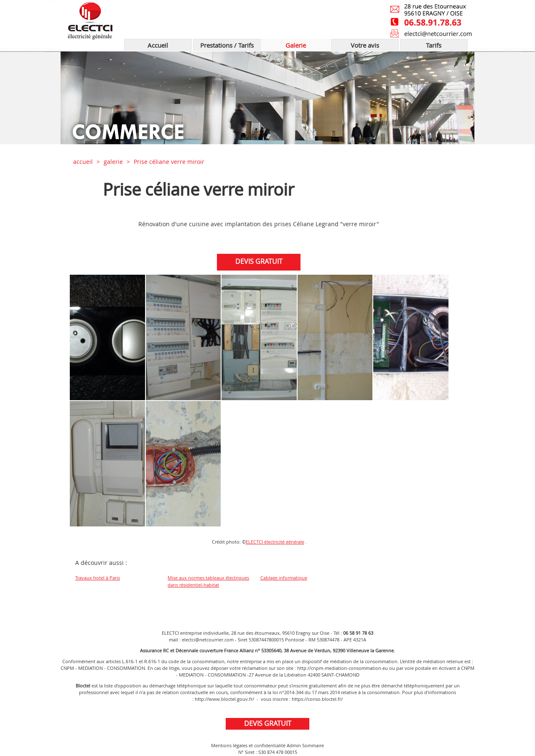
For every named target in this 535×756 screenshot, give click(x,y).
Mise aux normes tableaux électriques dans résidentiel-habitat (208, 581)
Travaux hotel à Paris (98, 578)
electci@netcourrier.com (208, 640)
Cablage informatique (284, 578)
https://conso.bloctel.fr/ (317, 699)
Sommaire (313, 745)
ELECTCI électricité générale (275, 542)
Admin (294, 745)
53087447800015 (266, 640)
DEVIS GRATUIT (261, 261)
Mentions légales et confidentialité (248, 745)
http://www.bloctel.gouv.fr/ (224, 699)
